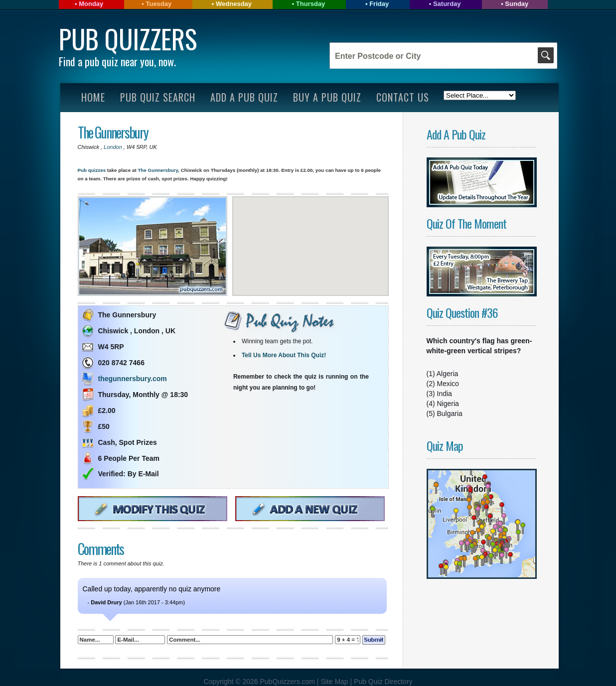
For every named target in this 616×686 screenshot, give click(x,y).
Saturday (447, 4)
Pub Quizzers (128, 39)
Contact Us (403, 97)
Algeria (448, 374)
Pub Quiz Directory (383, 682)
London (114, 147)
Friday (379, 4)
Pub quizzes (92, 170)
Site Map (335, 682)
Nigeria (448, 404)
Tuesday (158, 4)
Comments (101, 549)
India (445, 394)
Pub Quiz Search (158, 97)
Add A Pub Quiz (244, 97)
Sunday (517, 4)
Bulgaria (450, 413)
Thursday (311, 4)
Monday (91, 4)
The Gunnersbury (113, 132)
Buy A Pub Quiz (327, 97)
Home (93, 97)
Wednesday (234, 4)
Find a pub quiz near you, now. (117, 61)
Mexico (448, 384)
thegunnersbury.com (133, 379)
